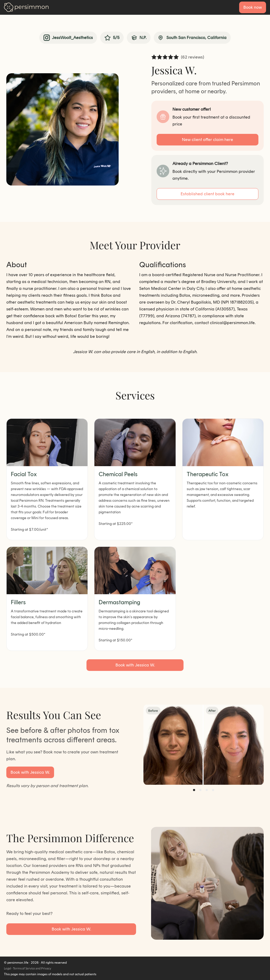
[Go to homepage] (26, 7)
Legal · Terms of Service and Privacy (27, 968)
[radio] (154, 57)
